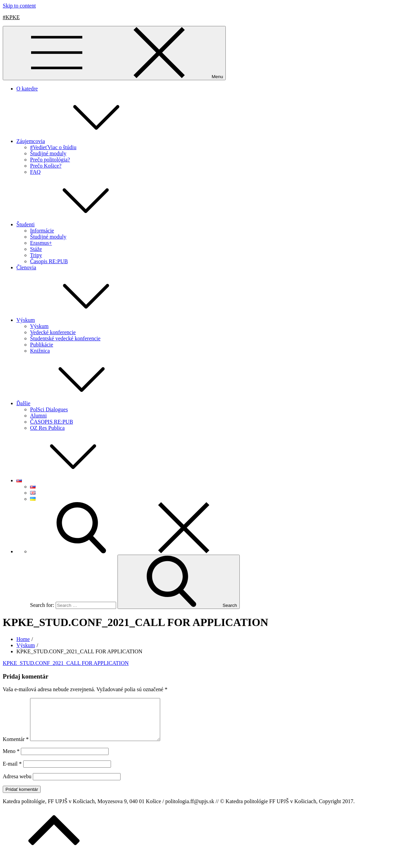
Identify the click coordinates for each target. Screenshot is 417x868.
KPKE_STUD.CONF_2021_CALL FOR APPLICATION (66, 663)
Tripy (36, 255)
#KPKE (11, 17)
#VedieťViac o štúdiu (53, 147)
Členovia (26, 267)
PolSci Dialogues (49, 409)
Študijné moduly (48, 153)
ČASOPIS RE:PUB (52, 422)
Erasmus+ (41, 243)
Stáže (36, 249)
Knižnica (40, 351)
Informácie (42, 231)
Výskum (77, 320)
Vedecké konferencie (53, 332)
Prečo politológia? (50, 160)
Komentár (16, 747)
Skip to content (19, 6)
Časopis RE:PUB (49, 261)
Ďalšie (75, 403)
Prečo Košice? (46, 166)
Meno (11, 759)
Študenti (77, 224)
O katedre (27, 89)
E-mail (12, 772)
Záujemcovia (82, 141)
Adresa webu (17, 785)
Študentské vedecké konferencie (65, 338)
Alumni (38, 416)
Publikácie (42, 345)
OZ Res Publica (47, 428)
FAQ (35, 172)
